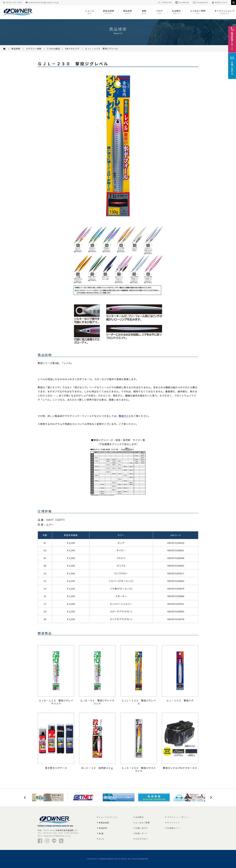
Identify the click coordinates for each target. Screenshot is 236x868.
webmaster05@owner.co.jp (42, 2)
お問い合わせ (141, 828)
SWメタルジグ (72, 48)
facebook (182, 2)
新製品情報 (104, 823)
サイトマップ (173, 823)
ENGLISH (167, 2)
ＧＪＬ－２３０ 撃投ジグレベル (102, 48)
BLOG (102, 839)
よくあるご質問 (143, 823)
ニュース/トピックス (108, 817)
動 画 (101, 833)
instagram (201, 2)
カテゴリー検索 (34, 48)
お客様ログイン (174, 828)
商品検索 (16, 48)
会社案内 (139, 817)
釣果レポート (141, 833)
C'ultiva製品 (54, 48)
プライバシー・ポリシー (178, 817)
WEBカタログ (220, 2)
